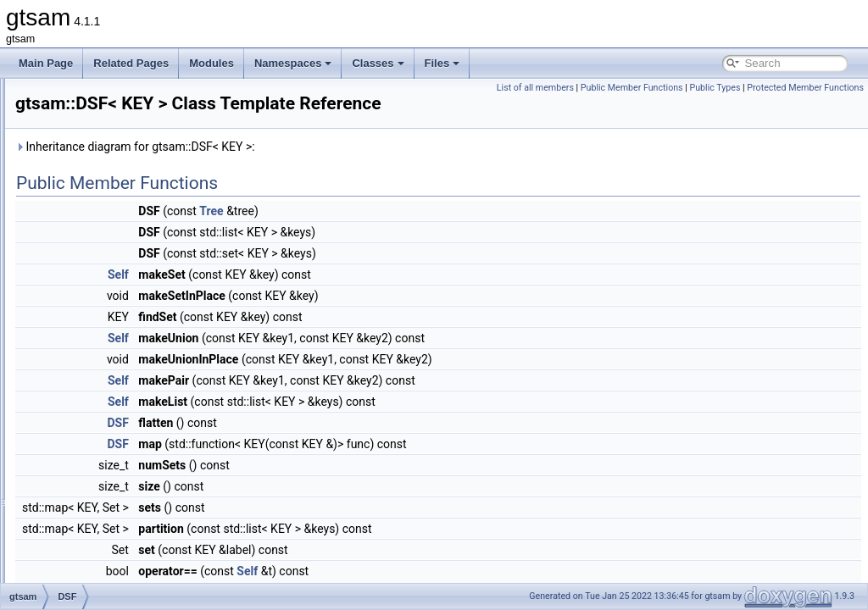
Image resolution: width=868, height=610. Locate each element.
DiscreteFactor (103, 152)
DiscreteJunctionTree (117, 190)
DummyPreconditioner (120, 451)
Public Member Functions (751, 88)
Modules (211, 63)
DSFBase (91, 358)
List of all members (654, 88)
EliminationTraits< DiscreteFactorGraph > (163, 581)
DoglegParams (103, 283)
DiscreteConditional (114, 97)
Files (442, 63)
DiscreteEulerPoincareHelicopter (143, 134)
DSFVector (94, 395)
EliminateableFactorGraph (128, 525)
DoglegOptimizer (107, 246)
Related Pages (131, 63)
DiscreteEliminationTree (123, 115)
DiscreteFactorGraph (117, 171)
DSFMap (89, 376)
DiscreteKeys (100, 208)
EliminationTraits (107, 563)
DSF (80, 339)
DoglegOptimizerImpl (117, 264)
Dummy (87, 413)
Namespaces (293, 63)
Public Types (834, 88)
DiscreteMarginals (110, 227)
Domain (87, 302)
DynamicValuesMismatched (132, 488)
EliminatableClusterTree (124, 507)
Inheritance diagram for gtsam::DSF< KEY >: (347, 170)
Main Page (46, 63)
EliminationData (105, 544)
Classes (378, 63)
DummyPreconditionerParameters (146, 469)
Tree (423, 235)
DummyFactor (101, 432)
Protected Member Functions (805, 106)
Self (330, 298)
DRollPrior (93, 320)
